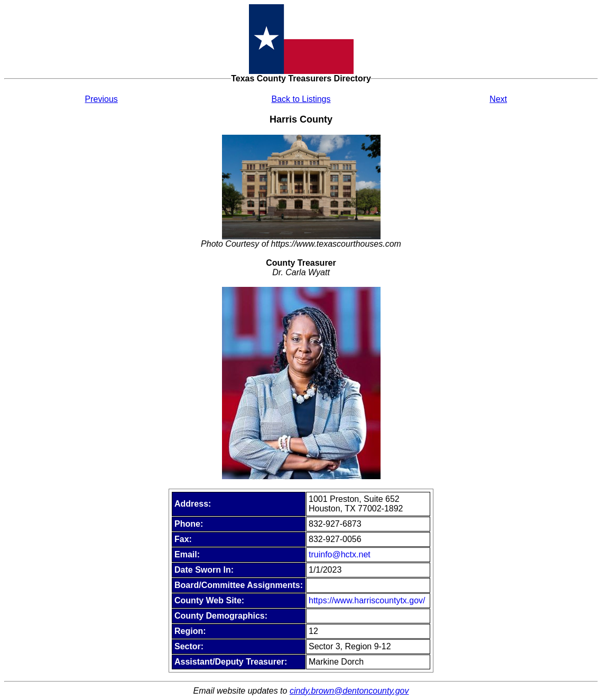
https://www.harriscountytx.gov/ (367, 600)
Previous (101, 99)
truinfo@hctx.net (340, 554)
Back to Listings (301, 99)
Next (498, 99)
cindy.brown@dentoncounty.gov (349, 691)
